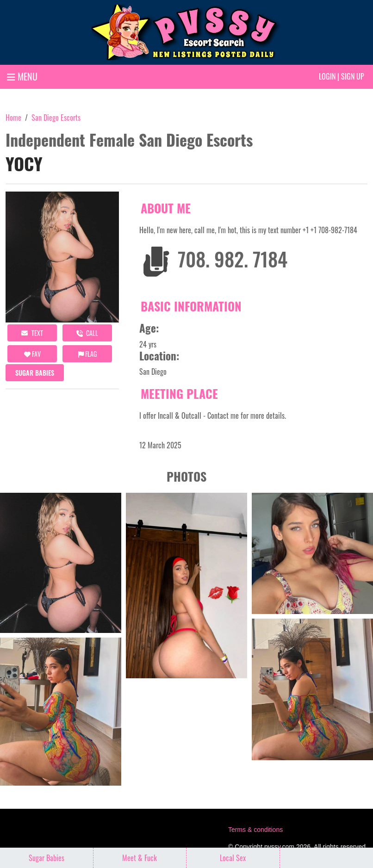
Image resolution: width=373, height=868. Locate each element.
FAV (32, 354)
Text (32, 333)
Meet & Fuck (140, 858)
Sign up (353, 76)
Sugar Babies (35, 373)
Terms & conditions (255, 830)
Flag (87, 354)
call (87, 333)
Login (327, 76)
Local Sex (233, 858)
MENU (22, 76)
